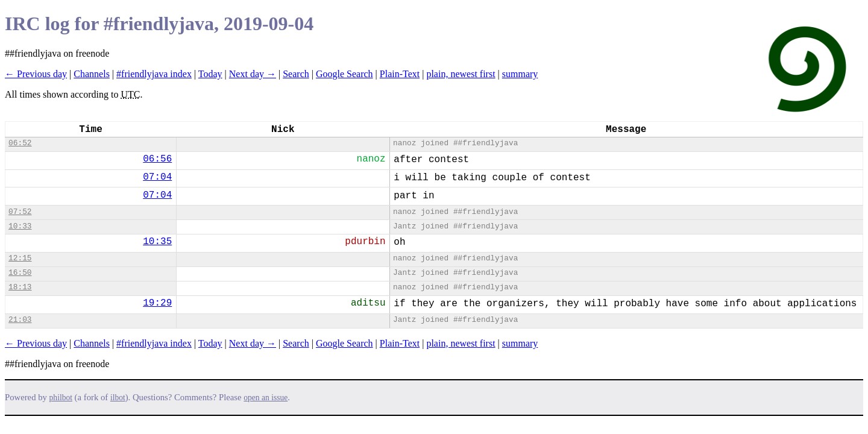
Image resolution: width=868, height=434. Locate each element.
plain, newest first (461, 74)
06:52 (20, 143)
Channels (92, 74)
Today (210, 74)
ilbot (118, 398)
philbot (61, 398)
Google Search (344, 74)
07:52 (20, 212)
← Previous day (36, 74)
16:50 (20, 273)
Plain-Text (400, 74)
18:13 (20, 287)
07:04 (157, 177)
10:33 (20, 226)
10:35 (157, 242)
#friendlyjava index (154, 74)
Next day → (253, 74)
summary (520, 74)
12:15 (20, 258)
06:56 (157, 159)
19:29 (157, 303)
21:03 (20, 320)
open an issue (266, 398)
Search (296, 74)
